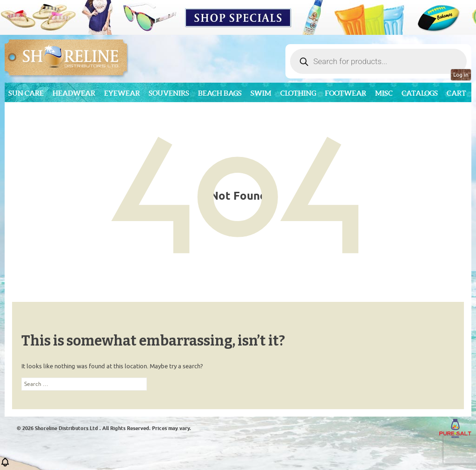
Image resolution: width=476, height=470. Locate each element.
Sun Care (26, 93)
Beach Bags (220, 93)
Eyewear (122, 93)
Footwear (346, 93)
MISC (384, 93)
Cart (456, 93)
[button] (5, 465)
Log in (461, 75)
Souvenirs (169, 93)
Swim (261, 93)
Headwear (74, 93)
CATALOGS (420, 93)
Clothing (298, 93)
